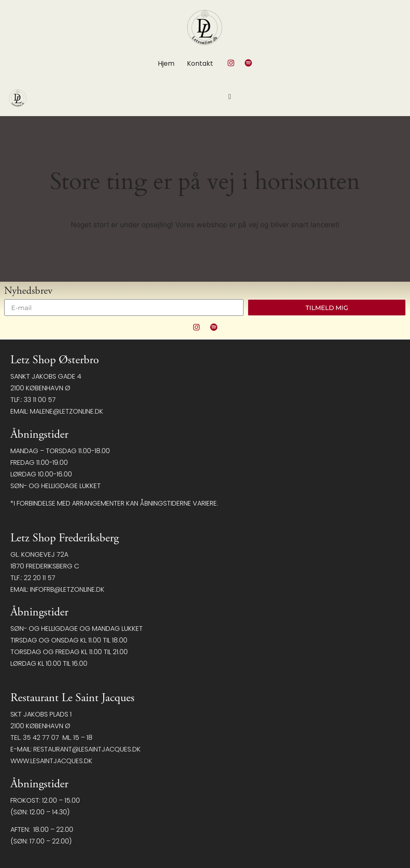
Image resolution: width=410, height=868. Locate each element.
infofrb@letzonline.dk (67, 589)
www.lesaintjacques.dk (51, 761)
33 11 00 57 (40, 400)
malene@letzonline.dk (67, 411)
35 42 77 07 (41, 738)
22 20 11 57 (40, 578)
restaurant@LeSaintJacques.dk (87, 749)
